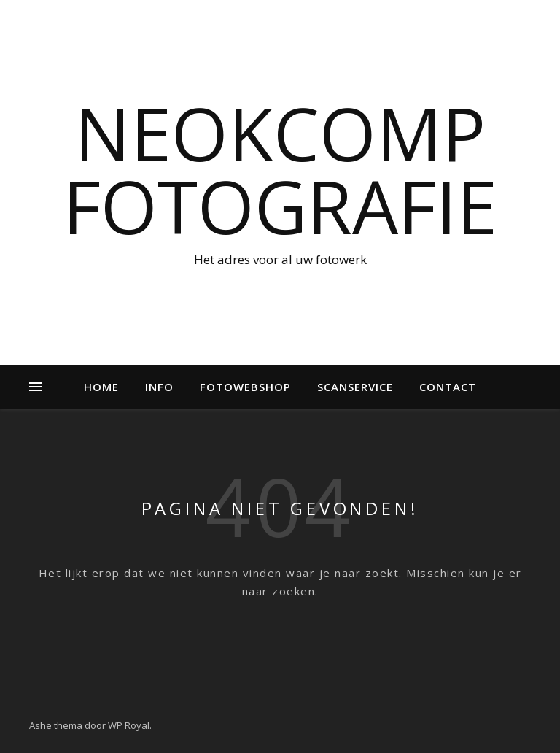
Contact (448, 387)
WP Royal (129, 725)
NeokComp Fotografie (280, 169)
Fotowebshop (245, 387)
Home (101, 387)
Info (159, 387)
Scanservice (355, 387)
